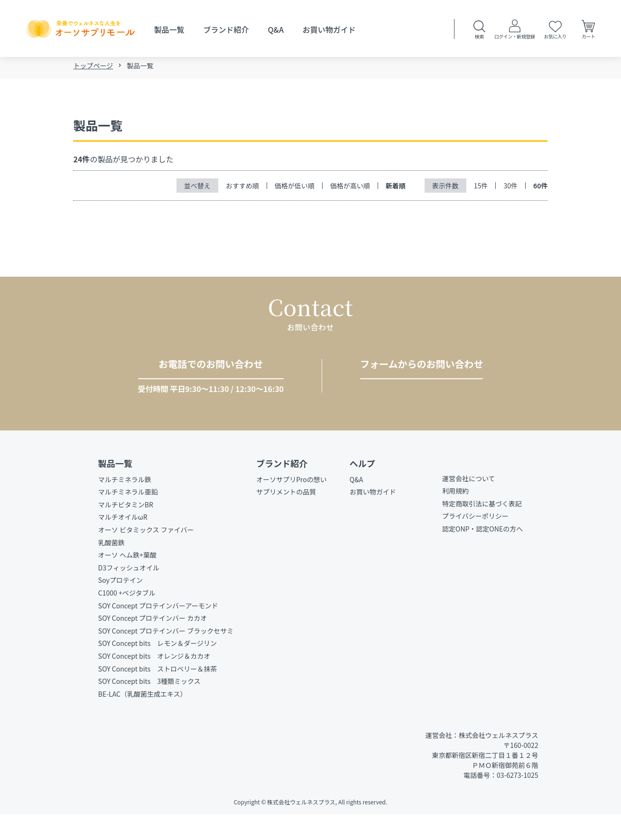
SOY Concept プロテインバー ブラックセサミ (166, 656)
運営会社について (469, 504)
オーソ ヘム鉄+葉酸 (127, 580)
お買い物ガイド (329, 29)
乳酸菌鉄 (111, 568)
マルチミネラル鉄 (125, 504)
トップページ (93, 67)
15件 (481, 187)
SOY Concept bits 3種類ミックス (149, 706)
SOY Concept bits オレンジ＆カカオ (154, 681)
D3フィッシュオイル (129, 593)
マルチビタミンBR (126, 530)
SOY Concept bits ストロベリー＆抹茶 (158, 694)
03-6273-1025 (202, 390)
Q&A (276, 29)
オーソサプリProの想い (292, 504)
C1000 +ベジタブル (127, 618)
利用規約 (455, 516)
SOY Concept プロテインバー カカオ (153, 644)
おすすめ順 (242, 187)
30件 (510, 187)
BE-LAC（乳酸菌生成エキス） (143, 719)
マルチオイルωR (123, 542)
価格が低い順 (295, 187)
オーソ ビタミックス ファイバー (146, 555)
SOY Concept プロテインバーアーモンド (158, 631)
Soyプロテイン (120, 606)
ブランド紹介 (226, 29)
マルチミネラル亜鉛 (128, 517)
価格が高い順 (350, 187)
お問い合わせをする (418, 389)
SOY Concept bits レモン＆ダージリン (158, 669)
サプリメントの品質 (286, 517)
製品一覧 (169, 29)
